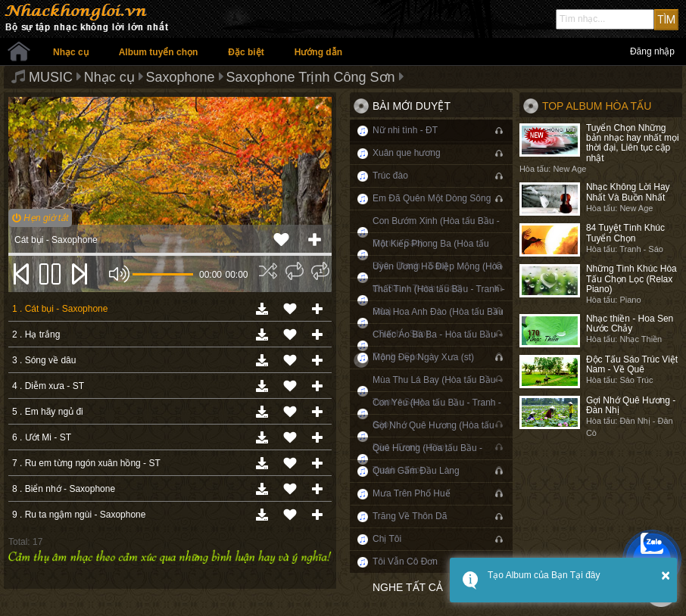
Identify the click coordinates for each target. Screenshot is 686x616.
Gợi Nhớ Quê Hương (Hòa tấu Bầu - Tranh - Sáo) (433, 436)
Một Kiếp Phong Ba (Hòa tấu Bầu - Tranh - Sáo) (431, 255)
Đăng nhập (652, 51)
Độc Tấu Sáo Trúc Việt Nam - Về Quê (632, 364)
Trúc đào (390, 176)
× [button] (666, 575)
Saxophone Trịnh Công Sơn (310, 77)
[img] (268, 271)
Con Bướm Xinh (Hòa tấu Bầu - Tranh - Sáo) (436, 232)
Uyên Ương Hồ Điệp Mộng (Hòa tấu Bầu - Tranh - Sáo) (437, 277)
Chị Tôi (387, 539)
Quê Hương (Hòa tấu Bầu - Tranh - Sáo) (427, 459)
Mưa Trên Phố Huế (412, 493)
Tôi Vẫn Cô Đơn (405, 562)
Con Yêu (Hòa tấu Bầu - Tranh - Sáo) (437, 414)
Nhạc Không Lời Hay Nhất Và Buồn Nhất (628, 192)
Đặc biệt (246, 52)
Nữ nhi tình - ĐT (405, 130)
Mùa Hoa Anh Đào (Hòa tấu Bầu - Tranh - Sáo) (438, 323)
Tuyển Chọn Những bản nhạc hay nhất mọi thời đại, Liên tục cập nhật (633, 143)
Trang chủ (19, 51)
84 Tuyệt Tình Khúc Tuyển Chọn (625, 233)
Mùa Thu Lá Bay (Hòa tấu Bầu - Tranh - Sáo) (437, 391)
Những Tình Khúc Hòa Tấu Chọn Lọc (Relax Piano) (631, 278)
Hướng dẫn (318, 52)
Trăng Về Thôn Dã (410, 516)
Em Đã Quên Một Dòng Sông (432, 198)
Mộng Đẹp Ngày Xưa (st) (423, 357)
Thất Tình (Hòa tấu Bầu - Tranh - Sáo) (439, 300)
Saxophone (181, 77)
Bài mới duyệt (412, 106)
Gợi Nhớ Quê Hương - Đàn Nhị (631, 405)
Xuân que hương (407, 153)
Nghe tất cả (408, 587)
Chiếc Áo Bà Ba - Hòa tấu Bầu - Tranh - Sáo (437, 345)
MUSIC (51, 77)
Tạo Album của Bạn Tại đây (544, 575)
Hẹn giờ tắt (40, 218)
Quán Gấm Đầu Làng (416, 471)
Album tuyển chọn (159, 52)
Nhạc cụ (71, 52)
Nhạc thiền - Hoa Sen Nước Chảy (630, 324)
